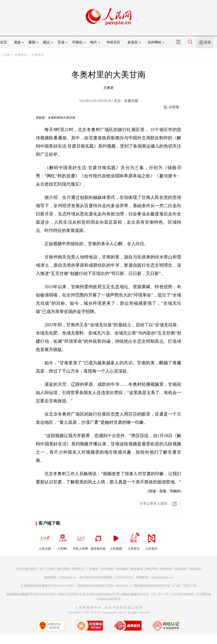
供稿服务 (122, 569)
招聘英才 (78, 569)
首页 (3, 42)
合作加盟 (107, 569)
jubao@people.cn (162, 577)
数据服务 (137, 569)
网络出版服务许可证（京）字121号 (145, 594)
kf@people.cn (68, 577)
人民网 (5, 55)
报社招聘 (63, 569)
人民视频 (116, 541)
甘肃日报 (131, 101)
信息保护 (181, 569)
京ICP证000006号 (182, 594)
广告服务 (92, 569)
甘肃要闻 (38, 55)
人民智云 (134, 541)
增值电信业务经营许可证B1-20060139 (103, 586)
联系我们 (196, 569)
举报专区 (113, 42)
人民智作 (151, 541)
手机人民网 (80, 541)
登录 (207, 42)
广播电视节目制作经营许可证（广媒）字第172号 (164, 586)
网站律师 (166, 569)
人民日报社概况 (26, 569)
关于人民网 (47, 569)
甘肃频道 (21, 55)
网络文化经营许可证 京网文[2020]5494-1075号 (89, 594)
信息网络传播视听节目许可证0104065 (31, 594)
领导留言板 (98, 541)
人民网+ (62, 541)
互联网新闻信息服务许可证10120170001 (47, 586)
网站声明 (151, 569)
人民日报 (45, 541)
